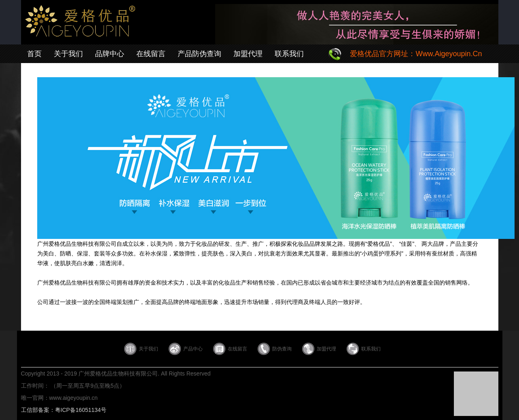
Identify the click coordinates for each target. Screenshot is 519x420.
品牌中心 (110, 54)
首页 (34, 54)
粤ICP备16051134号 (81, 410)
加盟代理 (248, 54)
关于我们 (68, 54)
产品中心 (193, 349)
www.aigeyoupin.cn (74, 398)
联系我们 (289, 54)
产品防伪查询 (199, 54)
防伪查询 (282, 349)
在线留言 (151, 54)
